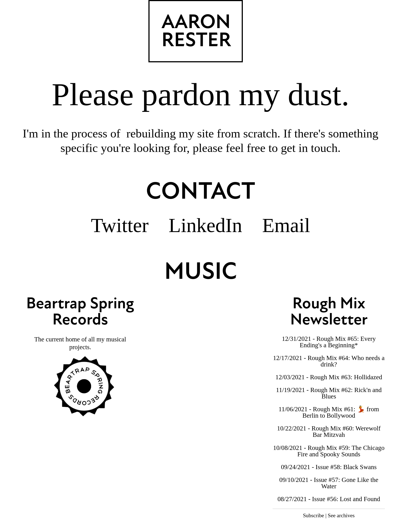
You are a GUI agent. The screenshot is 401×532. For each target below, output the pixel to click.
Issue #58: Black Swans (346, 467)
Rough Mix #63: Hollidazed (346, 377)
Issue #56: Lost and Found (346, 499)
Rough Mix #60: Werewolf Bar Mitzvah (346, 431)
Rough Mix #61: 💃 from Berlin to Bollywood (341, 412)
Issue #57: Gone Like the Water (346, 483)
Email (286, 225)
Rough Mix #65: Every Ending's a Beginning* (338, 342)
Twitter (120, 225)
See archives (341, 515)
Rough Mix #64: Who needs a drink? (346, 361)
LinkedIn (206, 225)
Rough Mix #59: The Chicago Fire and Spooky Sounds (341, 451)
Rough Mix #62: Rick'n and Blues (346, 393)
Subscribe (314, 515)
